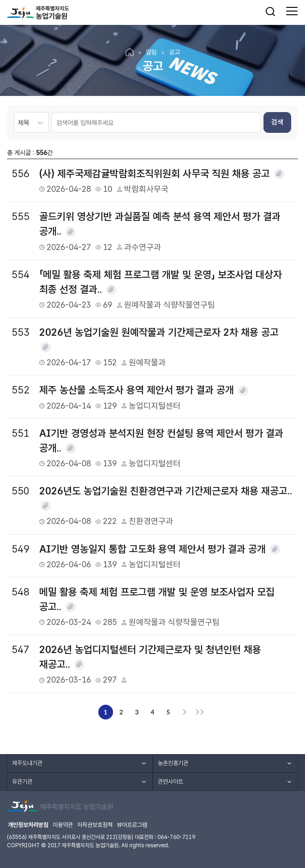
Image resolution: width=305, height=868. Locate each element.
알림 (151, 52)
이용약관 (63, 825)
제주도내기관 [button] (27, 763)
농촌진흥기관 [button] (173, 763)
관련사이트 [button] (170, 782)
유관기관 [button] (22, 782)
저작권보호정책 (95, 825)
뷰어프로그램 (132, 825)
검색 (277, 122)
